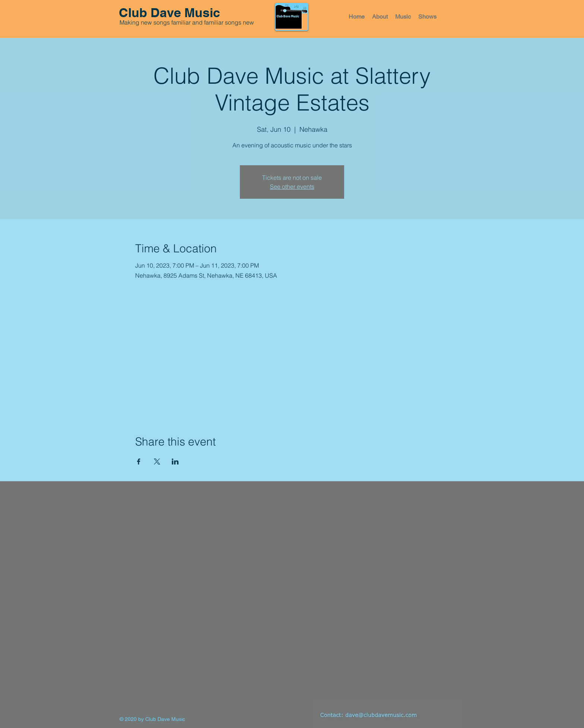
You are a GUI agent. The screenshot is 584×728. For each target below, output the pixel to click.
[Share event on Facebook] (139, 462)
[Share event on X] (157, 462)
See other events (292, 186)
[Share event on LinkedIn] (175, 462)
